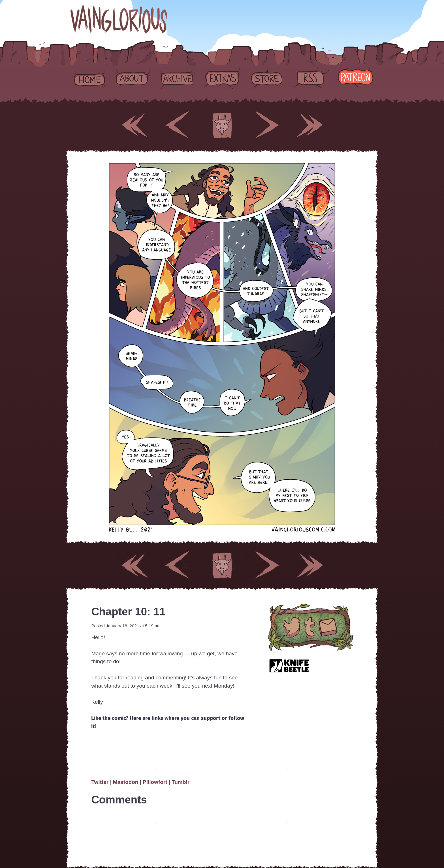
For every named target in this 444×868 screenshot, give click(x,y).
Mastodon (126, 782)
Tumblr (181, 782)
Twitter (101, 782)
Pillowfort (155, 782)
